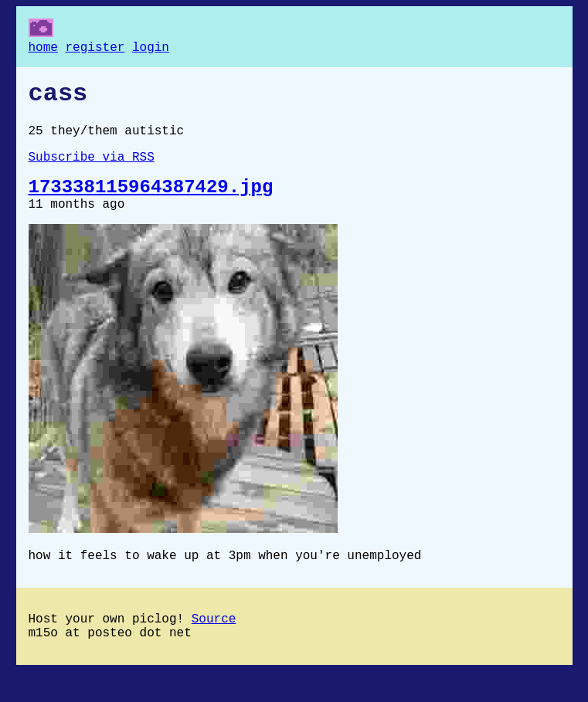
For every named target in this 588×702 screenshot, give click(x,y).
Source (214, 646)
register (95, 49)
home (43, 49)
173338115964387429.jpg (151, 203)
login (151, 49)
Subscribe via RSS (92, 170)
